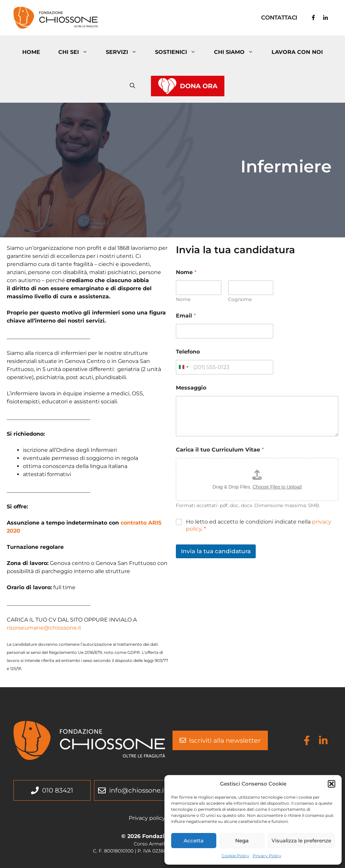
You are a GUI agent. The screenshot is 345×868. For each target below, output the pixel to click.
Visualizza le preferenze (301, 841)
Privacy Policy (267, 856)
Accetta (194, 841)
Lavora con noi (297, 52)
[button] (332, 784)
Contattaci (279, 18)
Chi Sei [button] (77, 52)
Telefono (188, 352)
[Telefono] (225, 367)
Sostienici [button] (180, 52)
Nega (242, 841)
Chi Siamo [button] (238, 52)
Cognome (240, 299)
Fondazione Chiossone (149, 17)
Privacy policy (147, 818)
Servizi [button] (126, 52)
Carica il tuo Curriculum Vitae (220, 450)
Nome (183, 299)
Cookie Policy (236, 856)
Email (186, 316)
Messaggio (191, 388)
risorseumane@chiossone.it (44, 628)
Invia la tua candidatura (216, 551)
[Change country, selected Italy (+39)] (183, 367)
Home (31, 52)
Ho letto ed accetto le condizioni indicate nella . (259, 525)
